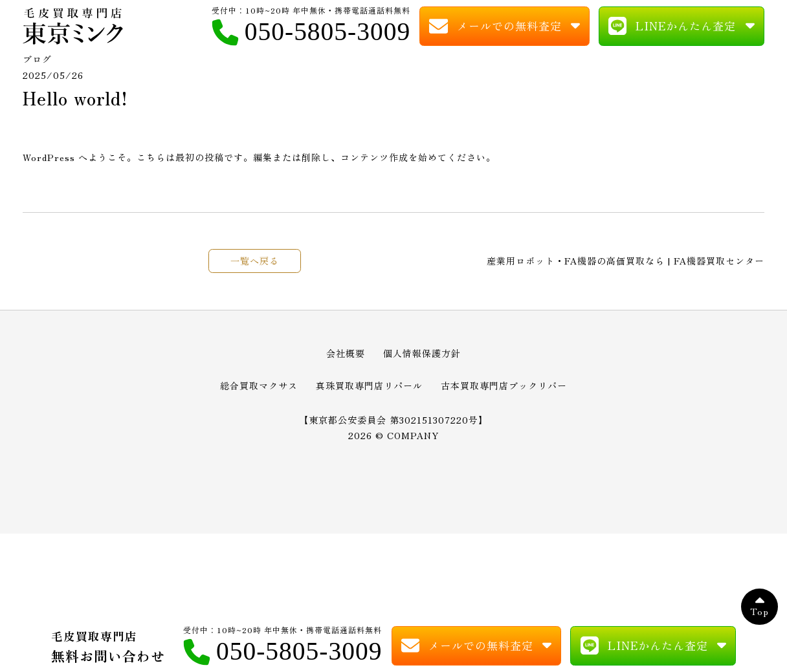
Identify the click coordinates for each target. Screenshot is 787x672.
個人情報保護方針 (422, 359)
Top (759, 616)
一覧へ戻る (255, 266)
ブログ (37, 65)
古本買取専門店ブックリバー (504, 391)
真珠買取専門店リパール (369, 391)
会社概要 (346, 359)
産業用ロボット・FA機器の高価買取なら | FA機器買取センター (626, 266)
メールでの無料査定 (509, 28)
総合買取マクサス (259, 391)
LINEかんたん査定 (686, 28)
